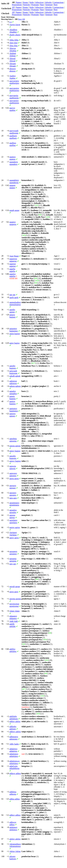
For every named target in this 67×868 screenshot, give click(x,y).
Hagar (14, 256)
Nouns (25, 2)
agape (14, 210)
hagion (15, 334)
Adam (14, 611)
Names (19, 2)
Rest (56, 5)
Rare (42, 5)
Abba (14, 40)
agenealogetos (15, 303)
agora (14, 479)
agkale (15, 376)
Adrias (15, 851)
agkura (15, 386)
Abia (13, 46)
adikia (15, 799)
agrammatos (14, 504)
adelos (15, 721)
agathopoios (14, 102)
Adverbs (48, 2)
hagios (14, 343)
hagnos (15, 451)
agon (14, 592)
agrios (15, 527)
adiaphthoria (14, 767)
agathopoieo (14, 89)
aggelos (13, 275)
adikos (15, 815)
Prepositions (17, 5)
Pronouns (35, 5)
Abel (13, 43)
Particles (26, 5)
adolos (15, 839)
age (12, 295)
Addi (14, 621)
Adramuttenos (15, 845)
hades (14, 744)
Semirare (49, 5)
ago (13, 564)
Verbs (32, 2)
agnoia (15, 446)
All (13, 7)
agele (14, 297)
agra (13, 498)
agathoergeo (14, 82)
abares (15, 35)
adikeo (15, 773)
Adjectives (39, 2)
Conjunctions (58, 2)
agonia (15, 599)
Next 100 (21, 19)
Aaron (15, 25)
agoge (15, 586)
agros (14, 538)
